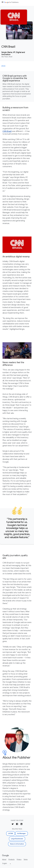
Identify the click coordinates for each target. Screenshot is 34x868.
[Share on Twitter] (13, 824)
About (4, 860)
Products (11, 860)
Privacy (19, 860)
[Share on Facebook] (17, 824)
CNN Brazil (7, 131)
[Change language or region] (7, 864)
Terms (26, 860)
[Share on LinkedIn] (21, 824)
